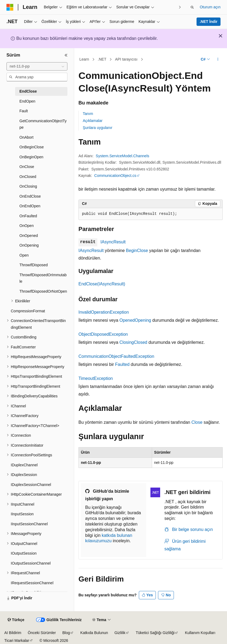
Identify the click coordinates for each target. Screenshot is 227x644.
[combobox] (37, 66)
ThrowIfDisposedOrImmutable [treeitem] (43, 278)
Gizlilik (120, 633)
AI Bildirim (13, 633)
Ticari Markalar (17, 640)
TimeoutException (96, 378)
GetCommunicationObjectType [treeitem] (43, 124)
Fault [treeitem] (24, 111)
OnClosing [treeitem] (28, 186)
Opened (127, 320)
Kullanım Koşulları (200, 633)
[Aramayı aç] (192, 7)
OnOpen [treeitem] (27, 226)
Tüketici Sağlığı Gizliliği (155, 633)
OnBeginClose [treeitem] (32, 147)
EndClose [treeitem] (28, 91)
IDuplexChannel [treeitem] (24, 465)
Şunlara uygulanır (98, 128)
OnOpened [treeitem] (29, 236)
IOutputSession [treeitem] (24, 553)
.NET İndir (208, 22)
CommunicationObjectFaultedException (116, 356)
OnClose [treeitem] (27, 167)
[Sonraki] (180, 7)
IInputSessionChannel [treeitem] (29, 524)
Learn (84, 59)
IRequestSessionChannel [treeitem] (32, 583)
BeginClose (137, 251)
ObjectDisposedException (103, 334)
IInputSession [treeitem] (22, 514)
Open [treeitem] (24, 255)
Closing (127, 342)
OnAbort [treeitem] (26, 137)
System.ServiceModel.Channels (122, 156)
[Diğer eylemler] (218, 59)
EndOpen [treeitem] (27, 101)
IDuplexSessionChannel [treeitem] (31, 485)
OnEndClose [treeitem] (30, 196)
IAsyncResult (113, 242)
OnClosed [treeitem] (28, 177)
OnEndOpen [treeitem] (30, 206)
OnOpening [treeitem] (29, 245)
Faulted (122, 364)
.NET (102, 59)
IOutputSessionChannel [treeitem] (31, 563)
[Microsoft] (10, 7)
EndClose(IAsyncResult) (102, 284)
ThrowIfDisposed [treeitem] (34, 265)
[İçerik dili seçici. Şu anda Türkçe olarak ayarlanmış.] (16, 620)
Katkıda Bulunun (94, 633)
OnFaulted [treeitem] (28, 216)
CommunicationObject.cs (115, 176)
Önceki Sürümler (42, 633)
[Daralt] (66, 55)
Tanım (88, 114)
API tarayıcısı (126, 59)
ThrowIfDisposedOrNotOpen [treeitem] (43, 291)
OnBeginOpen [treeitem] (31, 157)
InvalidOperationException (104, 312)
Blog (66, 633)
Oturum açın (210, 7)
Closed (140, 342)
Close (197, 422)
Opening (143, 320)
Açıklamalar (93, 121)
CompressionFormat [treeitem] (28, 311)
